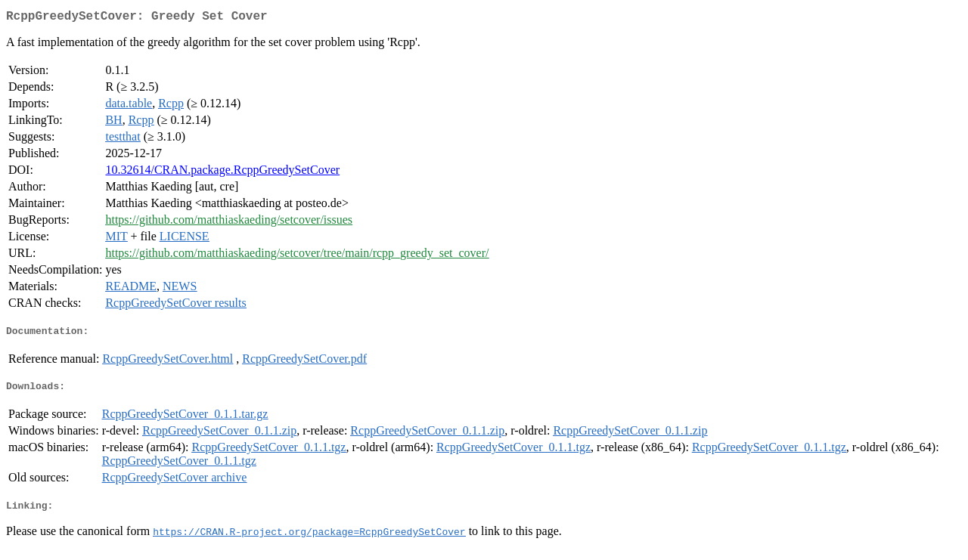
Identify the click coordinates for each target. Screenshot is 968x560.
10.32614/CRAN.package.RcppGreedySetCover (222, 173)
